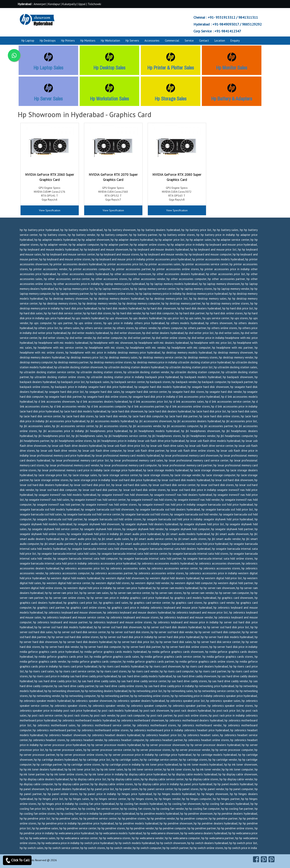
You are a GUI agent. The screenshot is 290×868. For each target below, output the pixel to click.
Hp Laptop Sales (48, 68)
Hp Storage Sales (171, 99)
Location (220, 41)
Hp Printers (68, 41)
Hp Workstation (110, 41)
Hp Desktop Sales (109, 68)
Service (189, 41)
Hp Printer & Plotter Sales (171, 68)
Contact (204, 41)
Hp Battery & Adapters (232, 99)
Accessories (152, 41)
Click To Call (17, 860)
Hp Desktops (48, 41)
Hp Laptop (28, 41)
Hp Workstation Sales (109, 99)
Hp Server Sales (48, 99)
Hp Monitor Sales (232, 68)
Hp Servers (132, 41)
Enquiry (235, 41)
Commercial (172, 41)
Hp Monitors (88, 41)
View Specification (50, 210)
